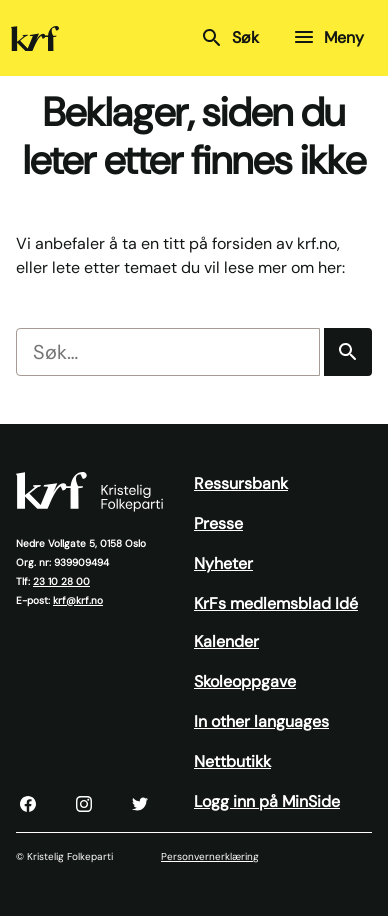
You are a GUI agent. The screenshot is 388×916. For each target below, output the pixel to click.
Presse (218, 523)
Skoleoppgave (245, 681)
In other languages (261, 721)
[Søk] (348, 352)
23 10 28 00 (61, 581)
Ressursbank (241, 483)
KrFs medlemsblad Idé (276, 603)
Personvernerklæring (210, 856)
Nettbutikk (232, 761)
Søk (229, 38)
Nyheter (223, 563)
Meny (328, 37)
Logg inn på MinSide (267, 801)
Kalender (226, 641)
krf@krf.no (78, 600)
